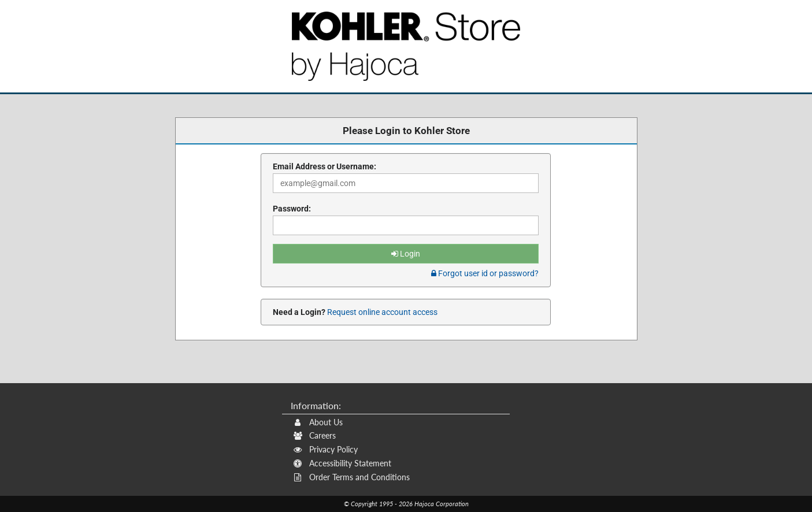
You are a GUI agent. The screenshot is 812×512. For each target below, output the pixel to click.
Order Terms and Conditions (352, 477)
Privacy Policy (326, 449)
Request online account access (381, 312)
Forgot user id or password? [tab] (485, 273)
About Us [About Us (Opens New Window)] (318, 422)
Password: (292, 209)
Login (406, 254)
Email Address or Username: (325, 166)
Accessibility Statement (342, 463)
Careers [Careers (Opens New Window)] (315, 435)
